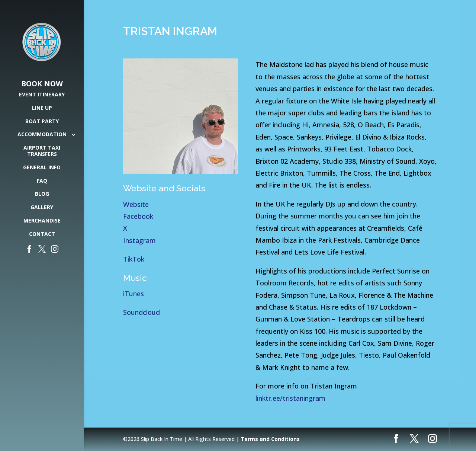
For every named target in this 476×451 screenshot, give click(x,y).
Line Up (42, 108)
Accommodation (42, 135)
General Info (42, 168)
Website (136, 204)
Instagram (139, 240)
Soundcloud (141, 312)
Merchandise (42, 221)
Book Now (42, 84)
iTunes (134, 294)
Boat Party (42, 121)
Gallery (42, 207)
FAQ (42, 181)
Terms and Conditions (270, 439)
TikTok (134, 259)
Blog (42, 194)
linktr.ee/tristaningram (291, 398)
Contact (42, 234)
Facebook (138, 216)
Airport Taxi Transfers (42, 151)
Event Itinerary (42, 95)
